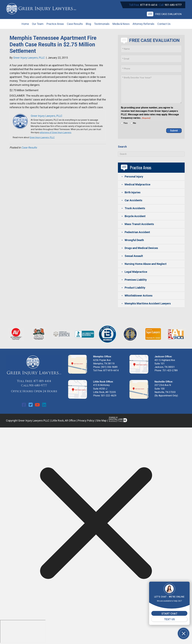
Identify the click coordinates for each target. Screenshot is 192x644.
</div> (23, 631)
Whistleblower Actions (139, 296)
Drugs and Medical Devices (141, 248)
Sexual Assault (134, 256)
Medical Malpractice (137, 184)
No (135, 123)
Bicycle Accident (135, 216)
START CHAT (169, 614)
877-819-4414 (149, 5)
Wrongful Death (134, 240)
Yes (125, 123)
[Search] (151, 154)
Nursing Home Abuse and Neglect (146, 264)
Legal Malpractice (136, 272)
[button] (24, 405)
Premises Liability (136, 280)
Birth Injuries (133, 192)
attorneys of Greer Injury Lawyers (56, 132)
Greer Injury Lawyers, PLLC (42, 137)
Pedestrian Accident (137, 232)
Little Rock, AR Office (64, 421)
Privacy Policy (86, 421)
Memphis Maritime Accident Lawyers (148, 303)
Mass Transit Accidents (139, 224)
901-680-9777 (173, 5)
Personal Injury (134, 177)
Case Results (29, 148)
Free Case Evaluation (168, 14)
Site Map (101, 421)
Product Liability (135, 288)
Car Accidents (133, 200)
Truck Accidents (135, 208)
